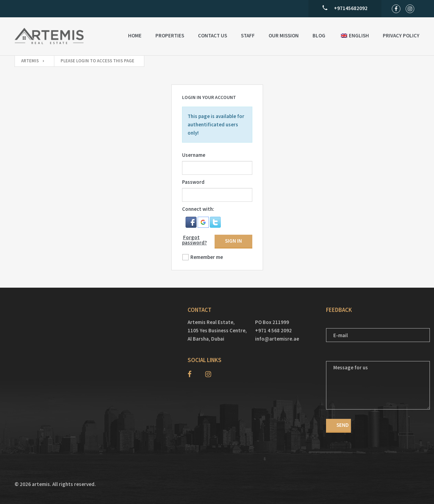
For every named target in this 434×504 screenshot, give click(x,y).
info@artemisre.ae (277, 339)
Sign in (233, 241)
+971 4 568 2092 (273, 330)
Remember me (207, 257)
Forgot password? (195, 240)
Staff (248, 35)
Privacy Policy (401, 35)
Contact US (213, 35)
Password (193, 182)
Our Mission (284, 35)
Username (194, 155)
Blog (319, 35)
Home (135, 35)
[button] (192, 221)
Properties (170, 35)
